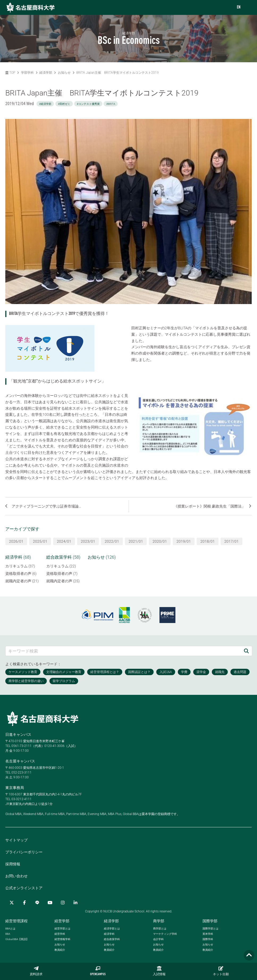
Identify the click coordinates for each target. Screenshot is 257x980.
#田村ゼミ (64, 104)
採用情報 (13, 864)
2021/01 (136, 541)
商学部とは (160, 929)
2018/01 (208, 541)
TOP (10, 73)
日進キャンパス (18, 734)
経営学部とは (62, 929)
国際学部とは (210, 929)
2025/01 (40, 541)
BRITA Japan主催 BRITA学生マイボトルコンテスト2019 (117, 73)
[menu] (248, 8)
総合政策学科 (112, 939)
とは (10, 929)
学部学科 (27, 73)
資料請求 (36, 971)
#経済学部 (45, 104)
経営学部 (62, 921)
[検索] (246, 651)
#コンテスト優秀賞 (88, 104)
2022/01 (112, 541)
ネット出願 (221, 971)
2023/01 (88, 541)
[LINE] (37, 903)
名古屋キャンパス (20, 761)
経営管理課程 (16, 921)
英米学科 (208, 934)
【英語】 (17, 939)
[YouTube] (50, 903)
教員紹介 (60, 950)
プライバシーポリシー (24, 852)
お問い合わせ (16, 876)
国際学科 (208, 939)
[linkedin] (75, 903)
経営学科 (60, 934)
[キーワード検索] (123, 651)
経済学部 (46, 73)
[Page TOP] (249, 955)
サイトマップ (16, 840)
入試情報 (159, 971)
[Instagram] (63, 903)
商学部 (159, 921)
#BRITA (111, 104)
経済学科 (109, 934)
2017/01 (231, 541)
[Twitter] (12, 903)
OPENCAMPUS (98, 971)
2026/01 (16, 541)
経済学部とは (112, 929)
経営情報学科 (62, 939)
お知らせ (64, 73)
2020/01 (160, 541)
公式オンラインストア (24, 888)
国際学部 (210, 921)
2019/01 (184, 541)
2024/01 (64, 541)
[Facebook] (24, 903)
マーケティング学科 (165, 934)
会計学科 (158, 939)
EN (239, 7)
